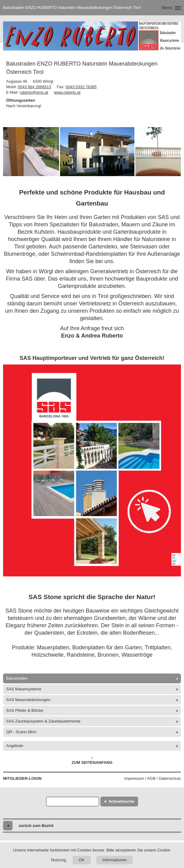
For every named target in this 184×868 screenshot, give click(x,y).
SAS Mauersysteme (24, 689)
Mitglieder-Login (22, 778)
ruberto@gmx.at (34, 92)
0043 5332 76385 (81, 87)
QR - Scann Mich (21, 732)
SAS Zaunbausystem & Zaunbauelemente (43, 721)
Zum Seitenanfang (92, 761)
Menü (167, 8)
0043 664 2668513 (34, 87)
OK (82, 860)
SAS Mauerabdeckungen (28, 700)
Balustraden (17, 678)
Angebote (15, 746)
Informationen (115, 860)
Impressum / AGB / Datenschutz (153, 778)
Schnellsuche (122, 801)
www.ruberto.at (67, 92)
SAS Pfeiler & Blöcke (25, 710)
